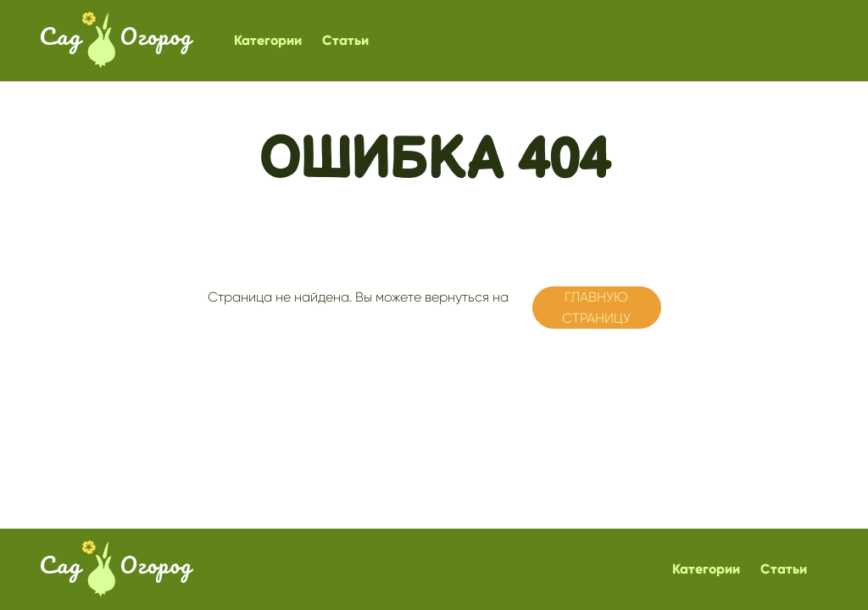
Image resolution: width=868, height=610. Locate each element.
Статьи (345, 40)
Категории (268, 40)
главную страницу (596, 308)
